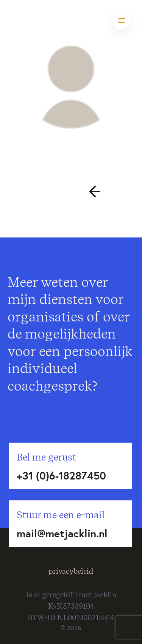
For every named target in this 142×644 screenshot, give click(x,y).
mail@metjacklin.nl (62, 533)
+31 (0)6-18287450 (61, 475)
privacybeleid (71, 571)
